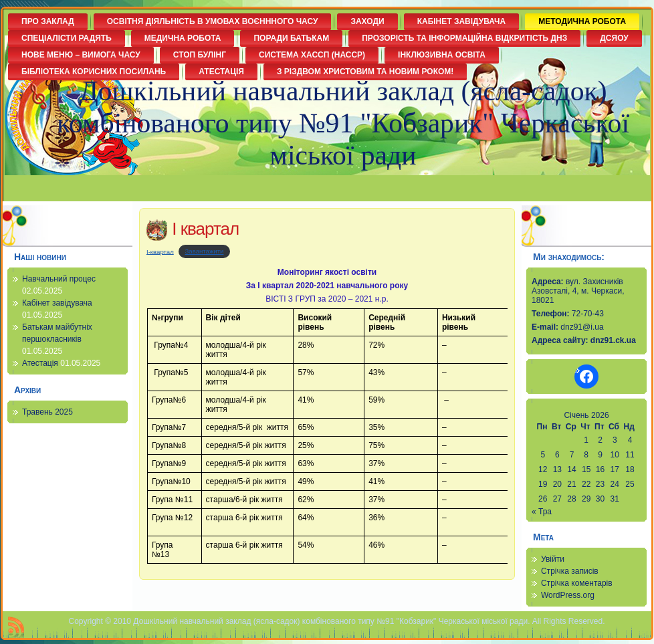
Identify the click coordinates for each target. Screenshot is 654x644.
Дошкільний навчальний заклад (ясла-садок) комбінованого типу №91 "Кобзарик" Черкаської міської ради (343, 123)
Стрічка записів (570, 571)
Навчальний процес (59, 279)
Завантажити (205, 251)
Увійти (553, 559)
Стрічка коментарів (577, 583)
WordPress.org (568, 595)
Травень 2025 (47, 412)
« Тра (542, 512)
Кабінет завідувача (57, 303)
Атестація (40, 363)
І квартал (205, 229)
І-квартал (160, 251)
